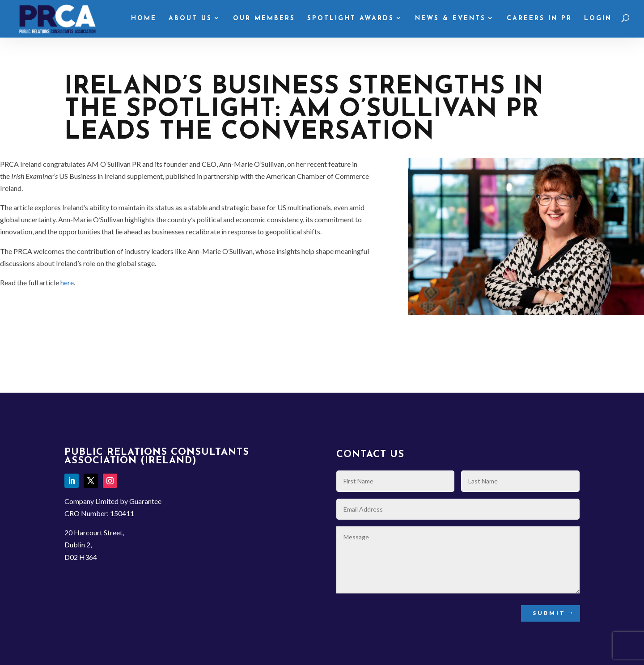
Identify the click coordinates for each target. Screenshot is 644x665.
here (67, 282)
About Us (190, 19)
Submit (549, 613)
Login (598, 19)
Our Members (264, 19)
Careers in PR (539, 19)
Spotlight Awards (351, 19)
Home (144, 19)
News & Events (450, 19)
